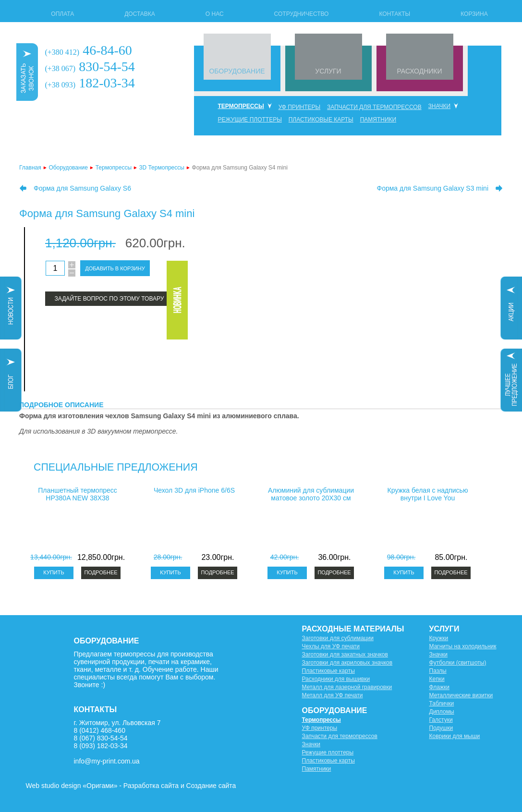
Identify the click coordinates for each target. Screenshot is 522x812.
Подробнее (101, 572)
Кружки (439, 638)
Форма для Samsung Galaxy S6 (82, 188)
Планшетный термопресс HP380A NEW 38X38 (78, 494)
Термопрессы (241, 106)
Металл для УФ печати (333, 695)
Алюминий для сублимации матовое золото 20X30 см (311, 494)
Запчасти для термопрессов (374, 107)
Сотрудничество (302, 14)
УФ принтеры (300, 107)
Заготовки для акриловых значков (347, 663)
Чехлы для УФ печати (331, 646)
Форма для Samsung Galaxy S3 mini (432, 188)
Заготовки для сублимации (338, 638)
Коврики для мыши (455, 736)
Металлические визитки (461, 695)
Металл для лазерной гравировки (347, 687)
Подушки (441, 728)
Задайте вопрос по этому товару (109, 299)
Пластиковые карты (321, 120)
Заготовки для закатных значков (345, 654)
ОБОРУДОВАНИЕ (237, 71)
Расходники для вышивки (336, 679)
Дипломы (442, 712)
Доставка (140, 14)
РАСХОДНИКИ (419, 71)
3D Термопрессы (162, 168)
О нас (215, 14)
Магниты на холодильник (463, 646)
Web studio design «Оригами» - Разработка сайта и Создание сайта (131, 786)
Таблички (442, 703)
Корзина (474, 14)
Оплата (62, 14)
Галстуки (441, 720)
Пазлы (438, 671)
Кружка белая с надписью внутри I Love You (428, 494)
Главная (30, 168)
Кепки (437, 679)
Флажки (439, 687)
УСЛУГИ (328, 71)
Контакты (395, 14)
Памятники (378, 120)
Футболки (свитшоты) (458, 663)
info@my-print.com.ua (107, 761)
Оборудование (68, 168)
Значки (440, 106)
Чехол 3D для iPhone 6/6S (194, 490)
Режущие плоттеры (250, 120)
